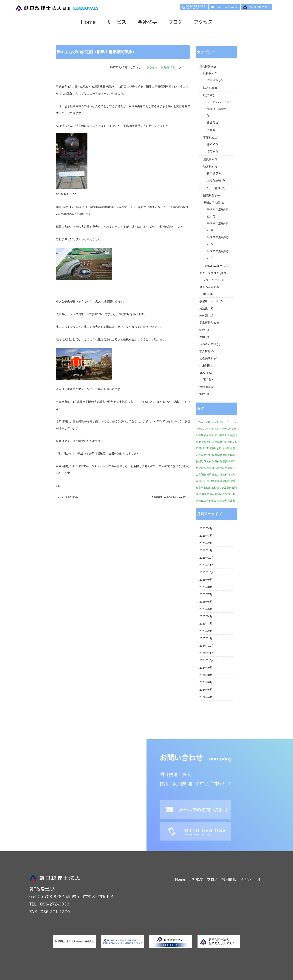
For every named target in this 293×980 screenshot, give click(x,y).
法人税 (207, 88)
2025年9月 (206, 580)
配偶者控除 (221, 494)
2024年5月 (206, 690)
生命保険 (201, 475)
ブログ (179, 22)
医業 (210, 130)
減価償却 (225, 461)
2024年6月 (206, 682)
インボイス (217, 422)
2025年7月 (206, 594)
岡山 (206, 294)
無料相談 (205, 387)
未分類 (204, 316)
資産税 (207, 138)
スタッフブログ (209, 273)
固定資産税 (214, 180)
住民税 (211, 173)
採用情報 (229, 879)
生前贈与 (230, 468)
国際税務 (209, 195)
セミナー (229, 422)
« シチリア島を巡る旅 (68, 497)
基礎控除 (217, 442)
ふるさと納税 (208, 344)
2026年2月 (206, 543)
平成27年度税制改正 (210, 448)
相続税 (224, 475)
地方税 (207, 167)
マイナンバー (215, 102)
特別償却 (209, 468)
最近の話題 (206, 287)
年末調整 (205, 366)
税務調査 (215, 481)
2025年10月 (207, 572)
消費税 (207, 159)
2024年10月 (207, 660)
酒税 (202, 394)
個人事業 (209, 435)
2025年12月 (207, 558)
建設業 (211, 123)
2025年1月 (206, 638)
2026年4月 (206, 528)
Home (92, 22)
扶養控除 (217, 455)
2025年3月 (206, 624)
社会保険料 (206, 358)
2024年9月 (206, 668)
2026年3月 (206, 536)
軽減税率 (204, 494)
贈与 (210, 151)
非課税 (231, 501)
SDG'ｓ (204, 373)
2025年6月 (206, 602)
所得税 (207, 73)
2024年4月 (206, 697)
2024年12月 (207, 646)
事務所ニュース (209, 301)
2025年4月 (206, 616)
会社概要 (151, 22)
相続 (210, 144)
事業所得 (214, 429)
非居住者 (222, 501)
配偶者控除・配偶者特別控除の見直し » (170, 497)
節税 (233, 481)
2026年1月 (206, 550)
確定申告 (212, 80)
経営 (206, 95)
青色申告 (211, 501)
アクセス (207, 22)
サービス (120, 22)
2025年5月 (206, 609)
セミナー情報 (212, 188)
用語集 (204, 308)
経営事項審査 (203, 488)
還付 (212, 494)
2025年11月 (207, 565)
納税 (202, 330)
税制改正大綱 (212, 203)
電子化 (207, 379)
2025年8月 (206, 587)
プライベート (155, 67)
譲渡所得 (227, 488)
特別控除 (219, 468)
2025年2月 (206, 631)
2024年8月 (206, 675)
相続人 (216, 475)
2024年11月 (207, 653)
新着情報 (170, 67)
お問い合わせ (251, 879)
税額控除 (225, 481)
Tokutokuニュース (214, 266)
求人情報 (205, 351)
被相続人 (216, 488)
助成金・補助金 (217, 109)
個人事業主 (221, 435)
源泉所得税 (206, 323)
